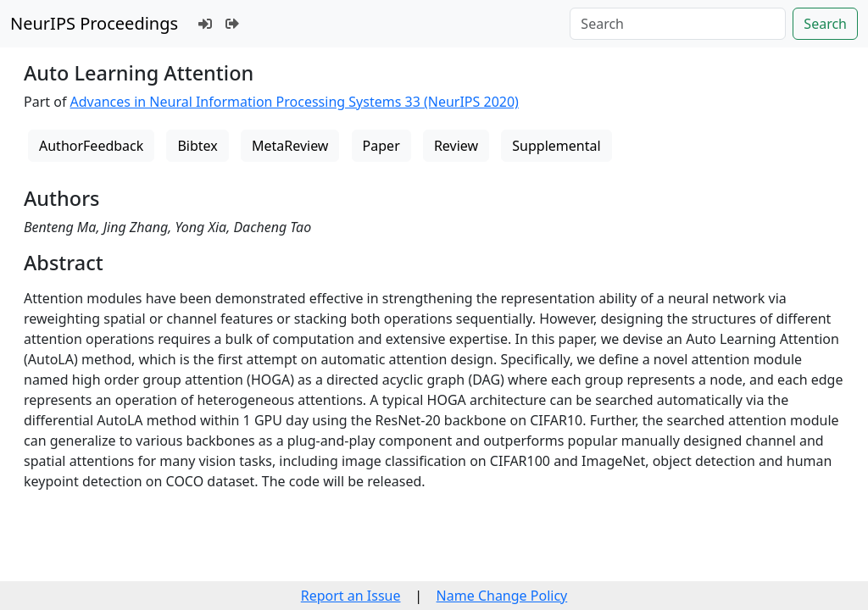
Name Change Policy (502, 596)
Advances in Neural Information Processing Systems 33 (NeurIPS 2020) (295, 102)
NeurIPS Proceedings (94, 23)
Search (825, 24)
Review (456, 146)
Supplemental (556, 146)
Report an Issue (351, 596)
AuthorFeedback (91, 146)
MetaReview (290, 146)
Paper (381, 146)
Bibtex (197, 146)
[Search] (678, 24)
